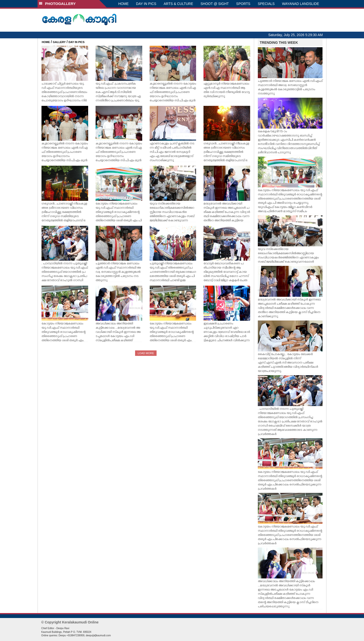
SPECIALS (266, 4)
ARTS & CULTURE (178, 4)
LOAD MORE (146, 353)
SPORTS (243, 4)
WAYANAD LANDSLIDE (301, 4)
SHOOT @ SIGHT (215, 4)
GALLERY (59, 42)
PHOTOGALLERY (57, 4)
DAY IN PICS (146, 4)
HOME (123, 4)
